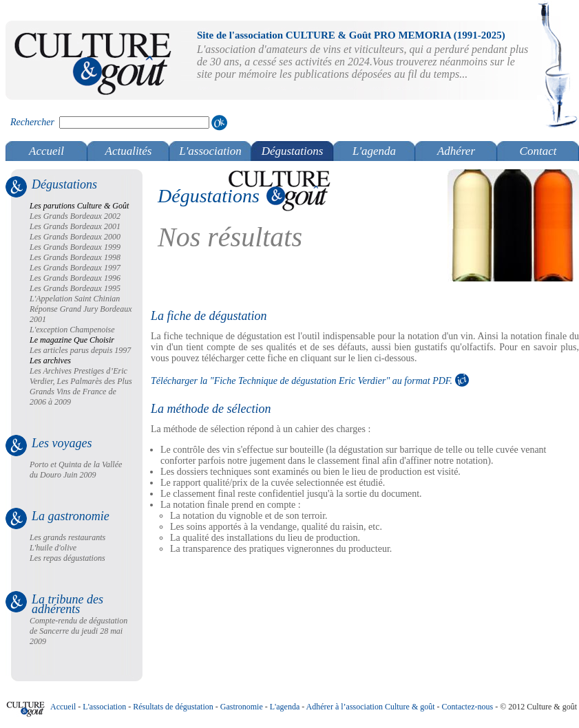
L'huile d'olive (53, 548)
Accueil (46, 151)
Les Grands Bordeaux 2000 (75, 237)
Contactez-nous (468, 707)
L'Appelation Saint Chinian (75, 299)
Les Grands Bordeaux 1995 (75, 288)
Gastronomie (242, 707)
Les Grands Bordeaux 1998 (75, 257)
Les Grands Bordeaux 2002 (75, 216)
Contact (538, 151)
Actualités (129, 151)
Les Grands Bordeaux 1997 (75, 268)
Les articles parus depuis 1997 (80, 350)
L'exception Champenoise (72, 330)
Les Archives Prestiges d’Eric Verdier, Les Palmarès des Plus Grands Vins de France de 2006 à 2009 (81, 386)
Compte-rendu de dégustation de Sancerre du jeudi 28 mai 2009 (78, 631)
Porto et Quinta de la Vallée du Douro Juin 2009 (76, 470)
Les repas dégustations (67, 558)
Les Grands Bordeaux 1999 (75, 247)
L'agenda (374, 151)
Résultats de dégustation (173, 707)
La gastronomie (71, 516)
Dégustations (293, 151)
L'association (210, 151)
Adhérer (456, 151)
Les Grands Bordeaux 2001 (75, 226)
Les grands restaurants (67, 537)
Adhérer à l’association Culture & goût (371, 707)
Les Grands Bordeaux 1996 (75, 278)
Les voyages (62, 443)
